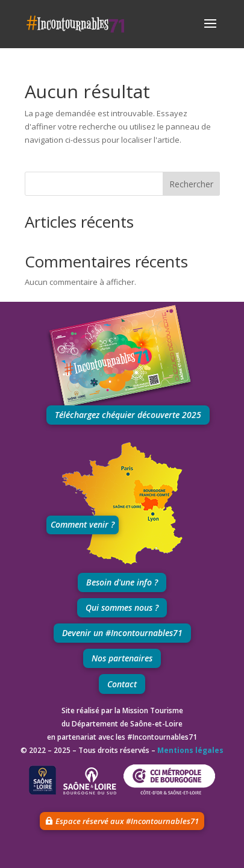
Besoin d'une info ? (122, 582)
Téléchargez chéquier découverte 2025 (128, 415)
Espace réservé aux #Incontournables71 (127, 821)
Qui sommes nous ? (122, 607)
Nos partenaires (122, 658)
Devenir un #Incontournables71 (122, 633)
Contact (122, 684)
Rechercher (191, 184)
